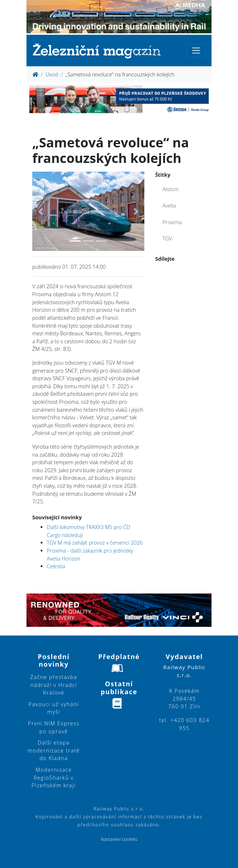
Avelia (169, 206)
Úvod (52, 74)
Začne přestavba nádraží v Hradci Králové (54, 685)
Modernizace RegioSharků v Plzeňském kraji (54, 777)
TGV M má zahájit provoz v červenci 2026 (95, 543)
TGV (167, 238)
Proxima (172, 222)
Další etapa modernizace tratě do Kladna (54, 750)
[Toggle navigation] (196, 51)
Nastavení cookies (119, 839)
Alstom (171, 189)
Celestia (56, 566)
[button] (41, 211)
